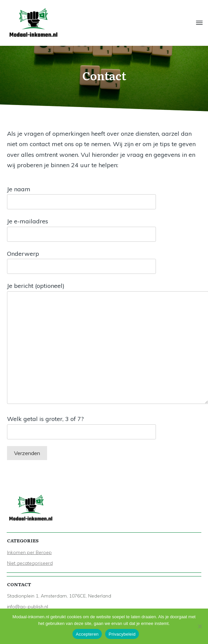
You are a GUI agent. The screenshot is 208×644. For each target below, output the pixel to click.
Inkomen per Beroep (29, 552)
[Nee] (200, 626)
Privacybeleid (122, 634)
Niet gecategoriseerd (30, 563)
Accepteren (87, 634)
